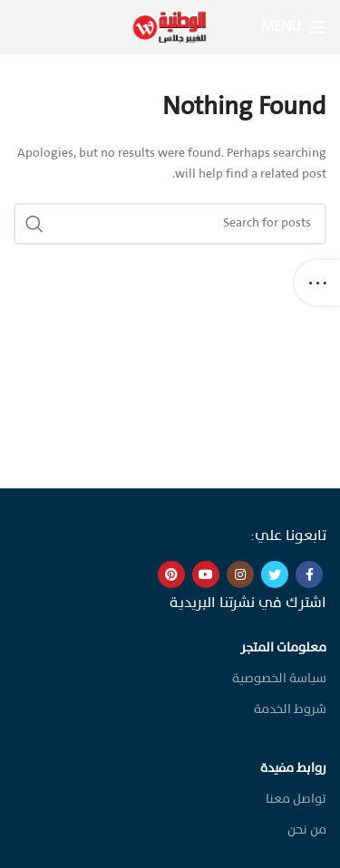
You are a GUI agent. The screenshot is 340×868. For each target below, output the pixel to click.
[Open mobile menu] (294, 27)
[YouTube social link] (206, 574)
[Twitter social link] (275, 574)
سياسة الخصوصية (279, 679)
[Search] (170, 224)
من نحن (307, 830)
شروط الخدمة (290, 710)
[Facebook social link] (309, 574)
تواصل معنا (296, 800)
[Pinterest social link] (171, 574)
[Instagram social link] (240, 574)
